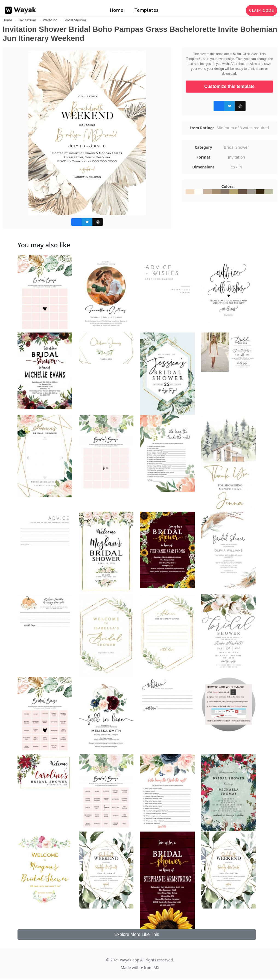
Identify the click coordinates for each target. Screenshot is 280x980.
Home (116, 10)
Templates (146, 10)
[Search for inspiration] (241, 10)
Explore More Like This (137, 934)
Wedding (50, 20)
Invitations (28, 20)
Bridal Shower (75, 20)
